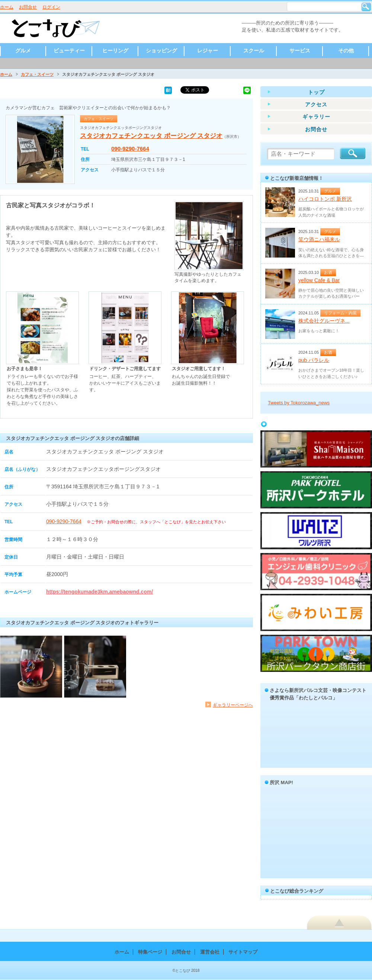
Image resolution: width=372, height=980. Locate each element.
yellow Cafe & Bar (319, 280)
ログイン (51, 7)
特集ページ (150, 952)
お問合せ (28, 7)
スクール (254, 51)
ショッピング (161, 51)
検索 (366, 7)
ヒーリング (115, 51)
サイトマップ (243, 952)
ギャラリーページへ (233, 705)
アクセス (316, 104)
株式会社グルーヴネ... (324, 321)
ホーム (7, 7)
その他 (346, 51)
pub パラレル (314, 360)
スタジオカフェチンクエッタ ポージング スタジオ (151, 136)
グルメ (23, 51)
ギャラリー (316, 117)
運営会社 (210, 952)
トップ (316, 92)
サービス (300, 51)
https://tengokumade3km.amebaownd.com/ (100, 592)
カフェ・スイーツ (37, 74)
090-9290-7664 (130, 148)
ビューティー (69, 51)
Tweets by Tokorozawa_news (299, 403)
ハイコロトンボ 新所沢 (325, 199)
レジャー (208, 51)
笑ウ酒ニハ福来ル (319, 239)
